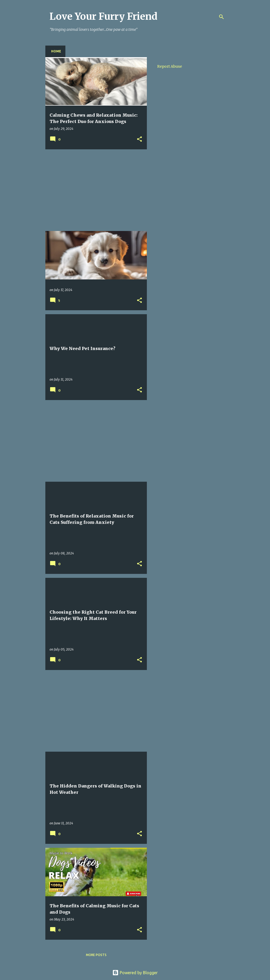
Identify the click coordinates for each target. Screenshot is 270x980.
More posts (96, 955)
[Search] (221, 17)
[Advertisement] (94, 190)
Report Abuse (170, 66)
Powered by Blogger (135, 973)
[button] (139, 139)
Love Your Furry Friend (103, 16)
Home (56, 51)
